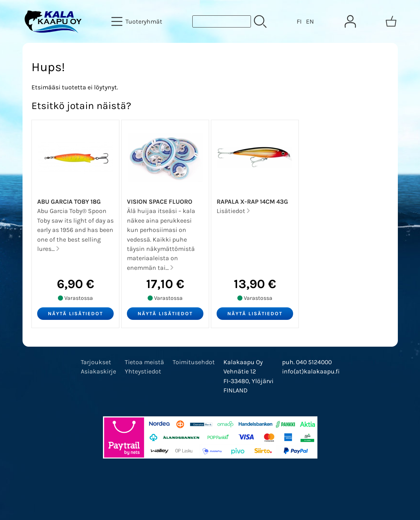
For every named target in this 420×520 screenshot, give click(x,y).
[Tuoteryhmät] (137, 21)
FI (299, 21)
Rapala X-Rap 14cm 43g (252, 202)
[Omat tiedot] (350, 21)
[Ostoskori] (391, 21)
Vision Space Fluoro (160, 202)
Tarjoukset (96, 362)
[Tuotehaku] (222, 21)
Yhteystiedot (143, 371)
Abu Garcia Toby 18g (69, 202)
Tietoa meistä (144, 362)
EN (310, 21)
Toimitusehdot (194, 362)
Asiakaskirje (98, 371)
